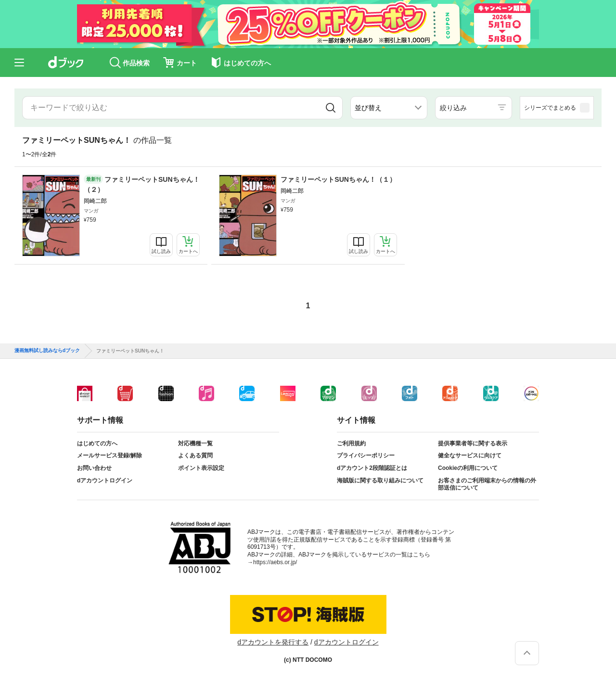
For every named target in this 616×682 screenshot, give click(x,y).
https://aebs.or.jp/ (275, 562)
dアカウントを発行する (273, 642)
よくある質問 (195, 455)
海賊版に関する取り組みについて (380, 480)
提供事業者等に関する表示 (473, 443)
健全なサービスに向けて (470, 455)
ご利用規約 (351, 443)
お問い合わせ (94, 468)
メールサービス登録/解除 (109, 455)
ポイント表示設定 (201, 468)
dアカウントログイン (105, 480)
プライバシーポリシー (366, 455)
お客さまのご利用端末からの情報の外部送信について (487, 484)
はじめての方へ (97, 443)
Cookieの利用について (468, 468)
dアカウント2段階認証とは (372, 468)
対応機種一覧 (195, 443)
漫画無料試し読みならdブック (47, 351)
